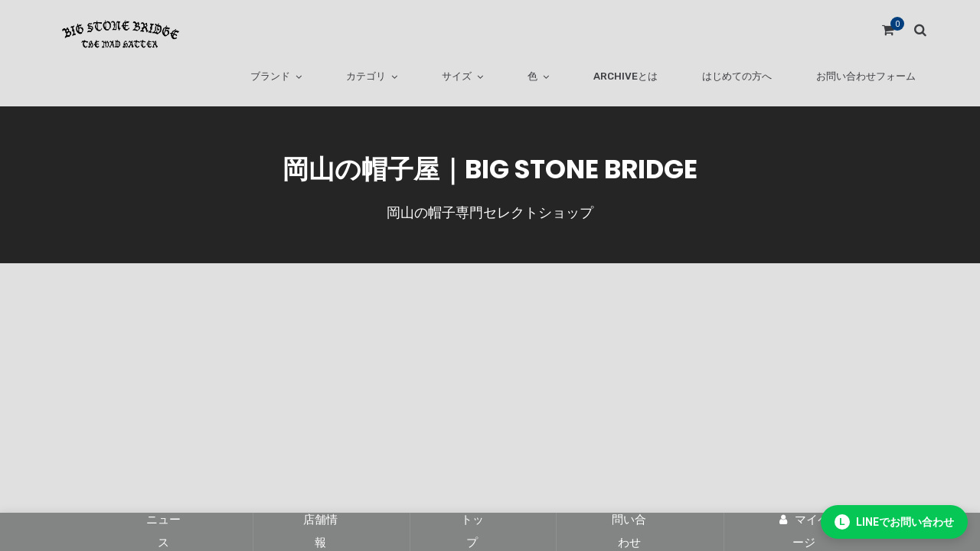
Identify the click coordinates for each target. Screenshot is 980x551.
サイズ (457, 76)
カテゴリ (366, 76)
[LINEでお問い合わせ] (894, 522)
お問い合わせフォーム (866, 76)
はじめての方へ (737, 76)
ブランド (270, 76)
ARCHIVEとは (626, 76)
